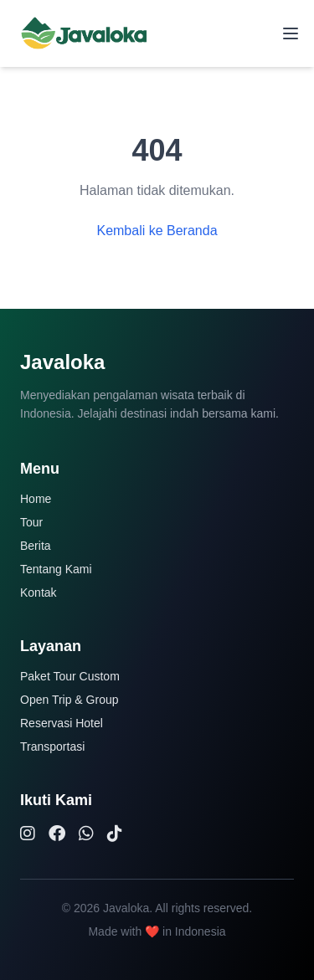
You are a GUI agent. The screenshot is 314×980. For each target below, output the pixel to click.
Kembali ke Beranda (157, 231)
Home (36, 499)
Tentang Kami (56, 569)
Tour (31, 522)
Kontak (39, 593)
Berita (36, 546)
